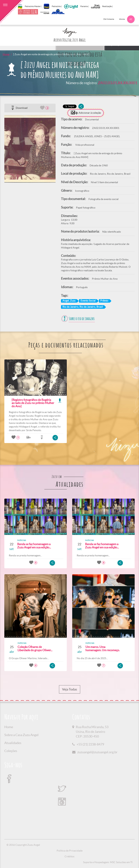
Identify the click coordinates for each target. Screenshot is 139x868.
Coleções (11, 751)
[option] (30, 149)
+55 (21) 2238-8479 (90, 744)
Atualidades (13, 743)
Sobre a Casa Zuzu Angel (21, 735)
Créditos (69, 856)
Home (6, 54)
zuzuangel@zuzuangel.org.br (97, 752)
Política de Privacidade (70, 851)
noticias (22, 540)
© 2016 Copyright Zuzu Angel (23, 845)
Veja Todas (70, 689)
